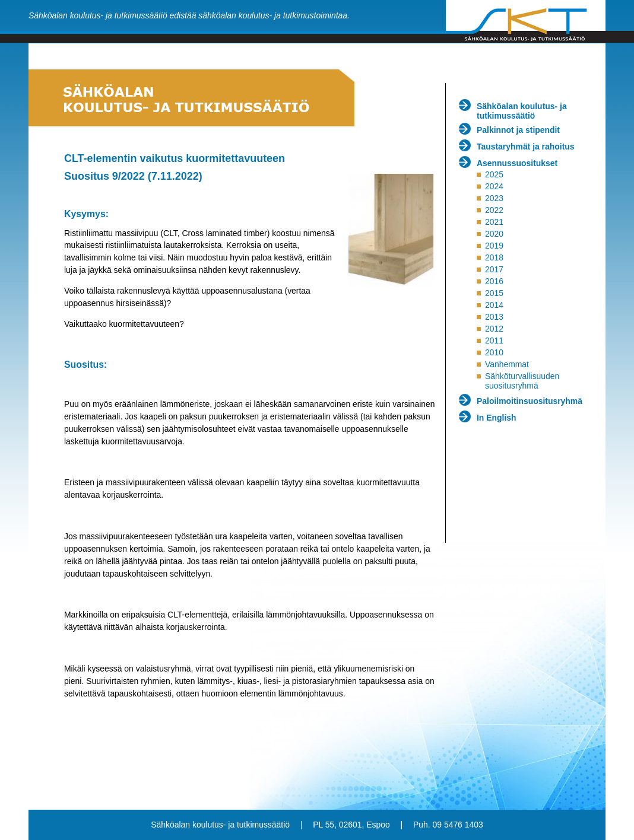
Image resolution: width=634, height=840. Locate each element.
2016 (494, 281)
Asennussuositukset (517, 163)
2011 (494, 341)
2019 (494, 246)
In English (497, 418)
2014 (494, 305)
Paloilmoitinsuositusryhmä (530, 401)
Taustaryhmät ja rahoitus (526, 147)
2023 (494, 198)
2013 (494, 317)
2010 (494, 352)
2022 (494, 210)
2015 (494, 293)
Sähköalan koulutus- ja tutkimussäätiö (522, 111)
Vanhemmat (507, 364)
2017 (494, 269)
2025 (494, 174)
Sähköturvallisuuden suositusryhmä (522, 381)
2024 (494, 186)
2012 (494, 329)
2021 (494, 222)
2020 (494, 234)
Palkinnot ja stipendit (518, 130)
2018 (494, 257)
